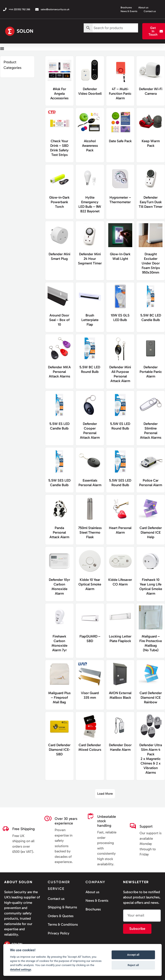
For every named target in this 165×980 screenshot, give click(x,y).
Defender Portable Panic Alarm (151, 371)
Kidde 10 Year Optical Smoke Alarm (90, 584)
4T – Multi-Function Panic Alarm (120, 93)
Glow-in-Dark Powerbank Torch (59, 202)
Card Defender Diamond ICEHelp (151, 532)
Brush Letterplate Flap (90, 319)
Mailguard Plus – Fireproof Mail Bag (59, 697)
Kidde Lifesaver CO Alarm (120, 584)
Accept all (133, 955)
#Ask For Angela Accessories (59, 93)
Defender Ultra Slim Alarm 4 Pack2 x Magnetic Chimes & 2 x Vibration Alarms (151, 758)
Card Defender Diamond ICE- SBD (59, 749)
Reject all (133, 965)
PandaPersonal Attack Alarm (59, 532)
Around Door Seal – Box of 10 (59, 319)
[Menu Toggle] (2, 49)
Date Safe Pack (120, 141)
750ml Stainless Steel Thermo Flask (90, 532)
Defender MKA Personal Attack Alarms (59, 371)
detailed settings (21, 969)
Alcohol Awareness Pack (90, 145)
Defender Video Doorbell (90, 93)
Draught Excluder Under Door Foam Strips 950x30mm (151, 263)
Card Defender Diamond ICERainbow (151, 697)
